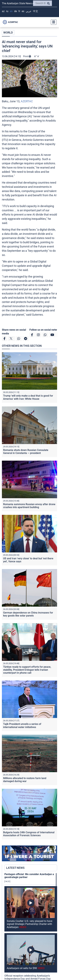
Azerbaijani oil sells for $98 (26, 968)
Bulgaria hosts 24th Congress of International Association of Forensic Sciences (29, 834)
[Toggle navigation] (53, 22)
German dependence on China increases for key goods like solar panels (28, 614)
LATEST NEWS (15, 868)
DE (15, 11)
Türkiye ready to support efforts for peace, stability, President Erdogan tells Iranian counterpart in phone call (27, 670)
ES (23, 11)
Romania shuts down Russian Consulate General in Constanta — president (26, 452)
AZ (3, 11)
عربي (29, 11)
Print (27, 56)
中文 (36, 11)
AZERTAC (27, 101)
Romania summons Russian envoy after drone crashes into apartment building (29, 506)
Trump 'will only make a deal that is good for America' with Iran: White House (28, 397)
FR (19, 11)
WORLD (8, 32)
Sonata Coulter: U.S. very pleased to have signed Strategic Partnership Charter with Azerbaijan (29, 924)
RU (7, 11)
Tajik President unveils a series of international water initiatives (22, 725)
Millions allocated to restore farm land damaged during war (25, 780)
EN (11, 11)
